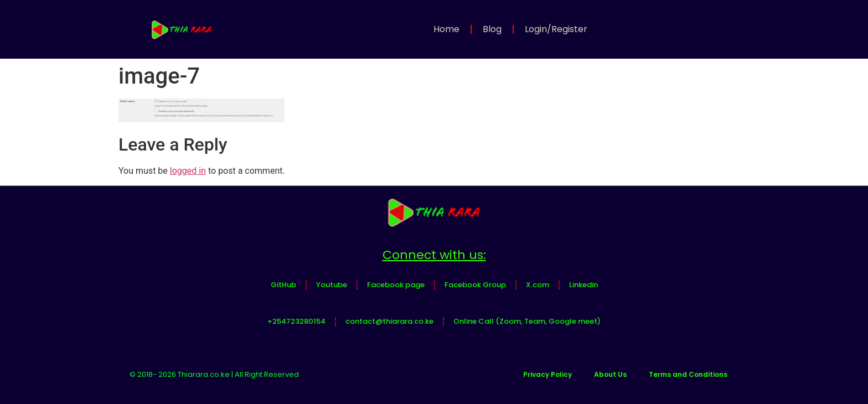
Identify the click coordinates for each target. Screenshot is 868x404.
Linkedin (583, 285)
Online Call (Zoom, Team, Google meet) (527, 321)
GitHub (283, 285)
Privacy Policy (547, 374)
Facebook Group (475, 285)
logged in (188, 171)
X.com (538, 285)
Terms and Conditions (688, 374)
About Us (610, 374)
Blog (492, 29)
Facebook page (396, 285)
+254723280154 (296, 321)
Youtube (332, 285)
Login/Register (556, 29)
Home (446, 29)
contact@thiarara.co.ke (389, 321)
